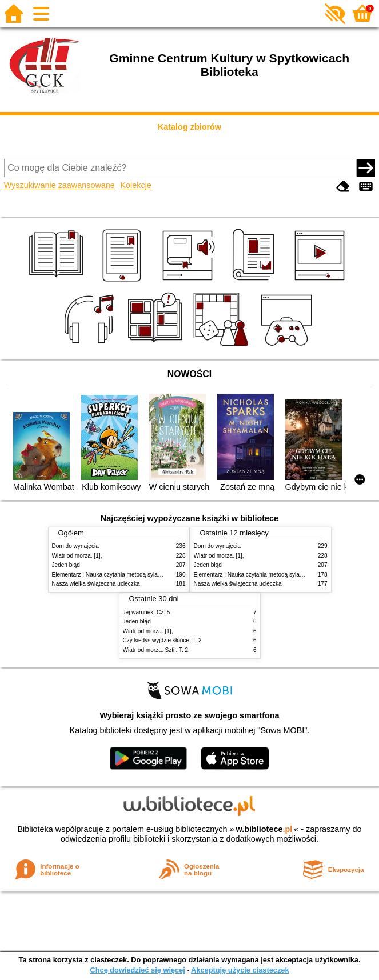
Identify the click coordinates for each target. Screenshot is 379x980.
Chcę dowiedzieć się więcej (137, 970)
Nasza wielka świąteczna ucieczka (96, 584)
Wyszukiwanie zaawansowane (59, 185)
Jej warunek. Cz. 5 (147, 612)
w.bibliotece (264, 829)
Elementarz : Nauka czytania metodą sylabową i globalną (125, 575)
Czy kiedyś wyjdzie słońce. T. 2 (162, 640)
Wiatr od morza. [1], (77, 556)
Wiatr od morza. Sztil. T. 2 (156, 650)
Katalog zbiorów (189, 127)
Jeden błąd (66, 565)
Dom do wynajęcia (75, 546)
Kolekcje (135, 185)
